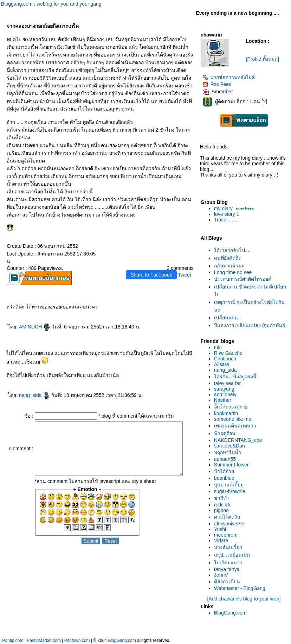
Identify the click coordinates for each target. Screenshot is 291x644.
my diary (225, 208)
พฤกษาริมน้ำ (229, 452)
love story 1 (228, 214)
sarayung (226, 389)
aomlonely (227, 394)
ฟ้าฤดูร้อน (226, 433)
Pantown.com (77, 640)
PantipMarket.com (44, 640)
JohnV (222, 575)
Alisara (223, 364)
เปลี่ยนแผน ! (229, 318)
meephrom (227, 535)
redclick (224, 505)
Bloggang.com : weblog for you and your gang (51, 4)
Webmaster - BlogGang (241, 588)
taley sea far (229, 383)
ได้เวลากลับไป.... (234, 250)
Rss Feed (218, 84)
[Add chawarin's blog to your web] (245, 599)
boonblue (226, 478)
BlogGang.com (232, 613)
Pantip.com (13, 640)
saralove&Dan (231, 446)
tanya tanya (228, 569)
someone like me (234, 419)
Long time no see (234, 272)
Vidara (222, 540)
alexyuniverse (231, 524)
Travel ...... (227, 220)
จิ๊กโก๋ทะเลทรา (232, 407)
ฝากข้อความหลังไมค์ (230, 77)
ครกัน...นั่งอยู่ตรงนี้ (237, 377)
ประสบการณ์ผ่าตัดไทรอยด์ (244, 279)
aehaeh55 (226, 459)
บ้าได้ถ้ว (225, 471)
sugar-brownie (231, 491)
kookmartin (227, 413)
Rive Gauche (230, 353)
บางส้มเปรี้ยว (229, 547)
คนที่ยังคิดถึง (229, 258)
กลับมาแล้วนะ (231, 266)
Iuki (219, 347)
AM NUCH (33, 327)
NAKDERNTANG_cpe (240, 440)
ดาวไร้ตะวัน (229, 517)
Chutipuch (227, 359)
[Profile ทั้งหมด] (264, 59)
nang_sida (33, 395)
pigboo (223, 510)
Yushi (221, 529)
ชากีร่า (223, 498)
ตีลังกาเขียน (228, 582)
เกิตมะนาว (230, 563)
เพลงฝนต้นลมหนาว (237, 426)
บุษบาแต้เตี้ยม (230, 485)
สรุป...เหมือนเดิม (233, 555)
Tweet (186, 275)
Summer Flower (233, 465)
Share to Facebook (153, 275)
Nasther (224, 400)
